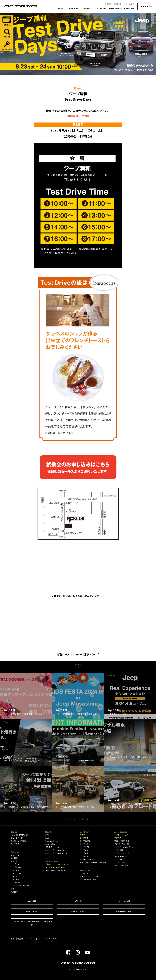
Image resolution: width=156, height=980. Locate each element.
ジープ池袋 (15, 870)
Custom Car (50, 844)
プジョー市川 (16, 883)
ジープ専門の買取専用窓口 (55, 867)
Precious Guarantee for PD (56, 853)
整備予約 (7, 21)
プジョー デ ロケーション (90, 879)
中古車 (82, 835)
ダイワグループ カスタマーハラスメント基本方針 (32, 923)
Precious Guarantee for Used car (93, 862)
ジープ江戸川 (16, 873)
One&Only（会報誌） (19, 841)
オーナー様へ (147, 6)
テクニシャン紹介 (121, 865)
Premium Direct (52, 841)
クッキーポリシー (52, 939)
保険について (32, 911)
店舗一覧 (118, 4)
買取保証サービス (52, 847)
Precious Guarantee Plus (55, 850)
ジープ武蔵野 (16, 867)
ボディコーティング (122, 853)
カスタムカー (120, 862)
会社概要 (108, 4)
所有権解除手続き (124, 911)
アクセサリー (119, 859)
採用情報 (14, 892)
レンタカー (84, 873)
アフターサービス (121, 835)
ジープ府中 (15, 864)
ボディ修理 (119, 850)
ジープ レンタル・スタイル (90, 876)
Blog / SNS (15, 844)
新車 (47, 835)
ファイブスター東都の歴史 (21, 886)
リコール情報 (129, 4)
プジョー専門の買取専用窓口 (56, 870)
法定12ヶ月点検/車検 (122, 844)
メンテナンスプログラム (124, 847)
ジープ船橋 (15, 879)
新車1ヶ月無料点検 (122, 841)
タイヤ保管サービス (122, 856)
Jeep (47, 838)
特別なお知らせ (7, 45)
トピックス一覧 (17, 838)
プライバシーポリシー (34, 939)
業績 (12, 889)
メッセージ (15, 855)
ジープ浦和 (15, 876)
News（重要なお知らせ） (21, 835)
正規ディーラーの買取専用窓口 (57, 864)
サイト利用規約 (17, 939)
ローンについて (78, 911)
